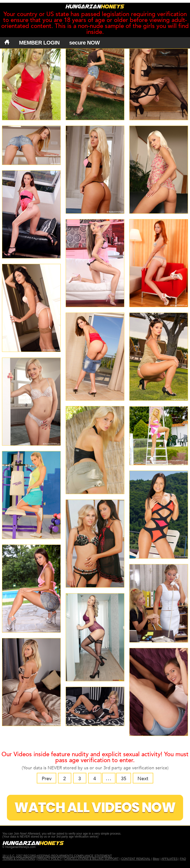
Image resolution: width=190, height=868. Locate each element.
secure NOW (85, 43)
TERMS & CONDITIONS (19, 859)
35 (124, 779)
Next (143, 779)
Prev (47, 779)
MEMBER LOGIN (39, 43)
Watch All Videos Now (95, 808)
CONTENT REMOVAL (136, 859)
